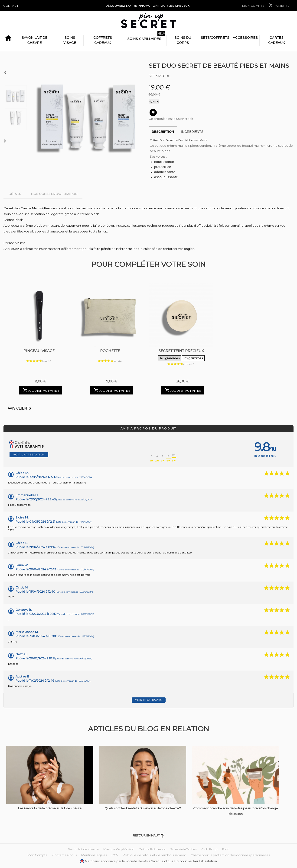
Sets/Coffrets (215, 37)
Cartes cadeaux (277, 40)
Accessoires (245, 37)
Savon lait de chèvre (34, 40)
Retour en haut (148, 835)
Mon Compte (253, 6)
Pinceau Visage (39, 351)
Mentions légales (94, 855)
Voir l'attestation (29, 455)
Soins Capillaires (144, 39)
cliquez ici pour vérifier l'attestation (191, 861)
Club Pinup (209, 849)
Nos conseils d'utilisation (54, 194)
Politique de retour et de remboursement (154, 855)
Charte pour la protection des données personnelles (230, 855)
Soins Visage (70, 40)
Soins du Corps (183, 40)
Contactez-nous (64, 855)
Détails (15, 194)
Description (163, 132)
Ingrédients (192, 132)
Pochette (110, 351)
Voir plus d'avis (149, 700)
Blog (226, 849)
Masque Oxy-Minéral (119, 849)
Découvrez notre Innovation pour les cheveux (148, 6)
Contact (11, 6)
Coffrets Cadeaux (103, 40)
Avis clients (19, 408)
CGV (115, 855)
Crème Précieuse (152, 849)
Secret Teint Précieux (181, 355)
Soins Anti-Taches (183, 849)
